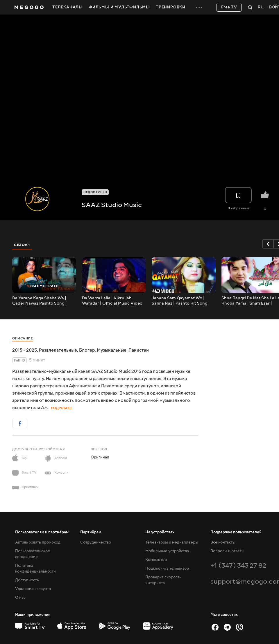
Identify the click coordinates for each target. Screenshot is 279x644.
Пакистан (139, 350)
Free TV (229, 7)
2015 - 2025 (25, 350)
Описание (23, 338)
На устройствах (160, 532)
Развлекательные (58, 350)
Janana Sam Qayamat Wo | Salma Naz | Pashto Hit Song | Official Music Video (181, 301)
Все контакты (223, 542)
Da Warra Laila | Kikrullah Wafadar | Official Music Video (112, 301)
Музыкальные (112, 350)
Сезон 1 (22, 245)
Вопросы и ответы (227, 551)
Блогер (87, 350)
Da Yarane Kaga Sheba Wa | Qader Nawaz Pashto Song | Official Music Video (40, 301)
